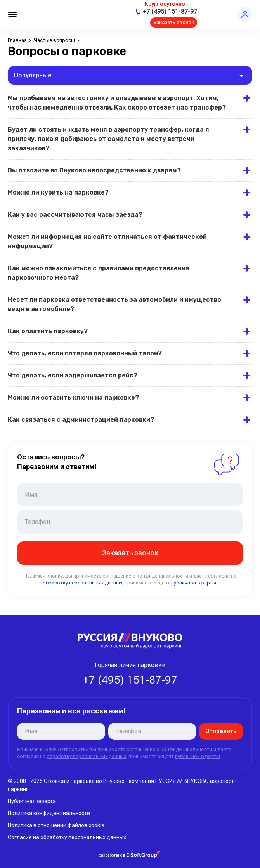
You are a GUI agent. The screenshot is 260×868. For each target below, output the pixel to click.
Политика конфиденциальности (49, 813)
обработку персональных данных (82, 583)
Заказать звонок (174, 22)
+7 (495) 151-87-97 (170, 11)
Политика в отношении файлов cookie (56, 825)
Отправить (221, 731)
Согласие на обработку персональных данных (67, 837)
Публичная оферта (32, 801)
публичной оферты (194, 583)
